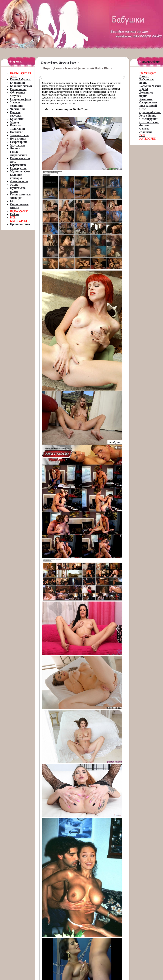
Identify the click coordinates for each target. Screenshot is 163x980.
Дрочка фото (68, 63)
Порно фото (49, 63)
